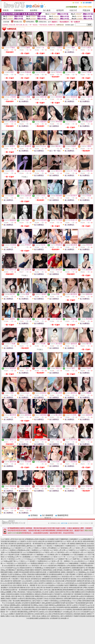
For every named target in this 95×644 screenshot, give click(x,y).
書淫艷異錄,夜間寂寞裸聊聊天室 (65, 590)
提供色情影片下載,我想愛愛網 (76, 603)
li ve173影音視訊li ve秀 (64, 548)
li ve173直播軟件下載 (61, 559)
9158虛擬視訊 (48, 583)
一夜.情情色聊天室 (38, 544)
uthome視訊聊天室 (10, 566)
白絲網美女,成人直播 (20, 607)
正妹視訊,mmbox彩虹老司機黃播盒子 (50, 612)
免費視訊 (14, 577)
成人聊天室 (79, 541)
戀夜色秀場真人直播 (50, 570)
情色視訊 (49, 581)
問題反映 (86, 10)
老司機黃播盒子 (11, 570)
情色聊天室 (51, 541)
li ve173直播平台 (21, 541)
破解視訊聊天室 (81, 544)
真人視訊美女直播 (58, 581)
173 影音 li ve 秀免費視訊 (56, 563)
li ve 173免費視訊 (81, 546)
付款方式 (73, 10)
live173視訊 (57, 583)
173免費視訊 (34, 550)
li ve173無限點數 (38, 555)
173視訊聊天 (15, 579)
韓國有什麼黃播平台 (36, 570)
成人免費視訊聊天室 (51, 544)
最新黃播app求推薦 (23, 570)
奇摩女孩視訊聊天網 (75, 588)
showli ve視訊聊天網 (49, 566)
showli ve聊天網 (10, 546)
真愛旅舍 (80, 566)
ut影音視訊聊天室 (22, 566)
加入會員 (47, 10)
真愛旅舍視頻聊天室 (47, 559)
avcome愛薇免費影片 (86, 539)
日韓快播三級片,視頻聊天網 (69, 596)
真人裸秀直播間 (75, 570)
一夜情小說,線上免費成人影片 (41, 616)
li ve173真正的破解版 (77, 555)
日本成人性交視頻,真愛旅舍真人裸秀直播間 (57, 599)
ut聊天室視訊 (88, 574)
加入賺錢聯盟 (48, 515)
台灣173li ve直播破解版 (62, 555)
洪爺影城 (13, 541)
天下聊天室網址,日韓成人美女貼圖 (17, 610)
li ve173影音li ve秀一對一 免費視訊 (59, 561)
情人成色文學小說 (41, 541)
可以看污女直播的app (14, 574)
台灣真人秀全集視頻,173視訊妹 (22, 592)
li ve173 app (71, 557)
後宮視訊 (87, 581)
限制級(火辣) (18, 22)
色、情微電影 (31, 585)
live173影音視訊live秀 (65, 577)
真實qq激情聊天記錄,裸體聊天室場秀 (54, 603)
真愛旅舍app (6, 548)
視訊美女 (39, 577)
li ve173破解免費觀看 (72, 563)
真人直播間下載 (86, 570)
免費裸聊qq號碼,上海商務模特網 (20, 605)
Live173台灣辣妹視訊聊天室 (32, 552)
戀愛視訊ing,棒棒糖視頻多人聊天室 (60, 605)
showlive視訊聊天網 (9, 583)
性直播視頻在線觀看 (55, 574)
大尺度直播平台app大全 (12, 568)
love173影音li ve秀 (56, 550)
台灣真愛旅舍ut (61, 566)
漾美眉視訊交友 (36, 579)
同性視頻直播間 (24, 572)
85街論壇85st (42, 539)
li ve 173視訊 (20, 561)
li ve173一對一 (62, 557)
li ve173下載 (36, 559)
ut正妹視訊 (36, 581)
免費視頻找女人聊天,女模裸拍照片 (62, 616)
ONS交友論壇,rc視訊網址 (13, 603)
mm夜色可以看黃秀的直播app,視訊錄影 (30, 599)
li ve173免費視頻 (32, 563)
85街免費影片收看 (53, 539)
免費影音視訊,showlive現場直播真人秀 (47, 596)
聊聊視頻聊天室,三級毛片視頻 (30, 601)
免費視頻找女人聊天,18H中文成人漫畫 (42, 590)
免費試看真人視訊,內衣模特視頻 (38, 607)
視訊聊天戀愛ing (21, 546)
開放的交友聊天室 (26, 568)
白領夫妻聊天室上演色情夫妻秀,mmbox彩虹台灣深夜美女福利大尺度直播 (47, 614)
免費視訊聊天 (17, 581)
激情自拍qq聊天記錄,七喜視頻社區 (83, 599)
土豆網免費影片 (73, 539)
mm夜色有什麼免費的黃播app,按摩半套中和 (24, 612)
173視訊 (22, 579)
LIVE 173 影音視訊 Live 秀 (11, 559)
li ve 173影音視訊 (8, 563)
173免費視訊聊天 (58, 546)
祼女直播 (43, 572)
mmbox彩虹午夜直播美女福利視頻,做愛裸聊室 (63, 607)
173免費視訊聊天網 (26, 555)
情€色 (24, 585)
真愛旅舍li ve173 (43, 563)
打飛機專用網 (63, 539)
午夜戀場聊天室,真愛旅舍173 (83, 594)
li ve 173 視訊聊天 (30, 561)
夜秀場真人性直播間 (63, 570)
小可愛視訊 (80, 574)
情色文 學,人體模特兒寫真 (26, 596)
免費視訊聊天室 (47, 579)
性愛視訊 (19, 585)
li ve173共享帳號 (49, 555)
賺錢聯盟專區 (63, 515)
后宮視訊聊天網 (14, 588)
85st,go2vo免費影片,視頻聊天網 (13, 614)
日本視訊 (24, 583)
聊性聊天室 (48, 518)
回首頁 (6, 10)
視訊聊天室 (66, 579)
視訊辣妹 (73, 579)
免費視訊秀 (80, 581)
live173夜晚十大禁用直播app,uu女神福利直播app (56, 601)
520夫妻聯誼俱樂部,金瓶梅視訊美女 (38, 618)
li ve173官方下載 (89, 555)
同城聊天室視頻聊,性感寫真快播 (84, 616)
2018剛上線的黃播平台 (64, 568)
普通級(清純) (43, 22)
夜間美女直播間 (35, 572)
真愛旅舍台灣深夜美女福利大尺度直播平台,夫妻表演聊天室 (54, 594)
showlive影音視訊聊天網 (82, 583)
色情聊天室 (59, 541)
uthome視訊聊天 (27, 581)
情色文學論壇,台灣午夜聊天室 (38, 610)
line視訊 (30, 583)
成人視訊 (13, 585)
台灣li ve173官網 (32, 548)
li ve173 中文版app (26, 559)
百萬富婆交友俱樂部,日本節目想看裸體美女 (20, 594)
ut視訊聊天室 (8, 581)
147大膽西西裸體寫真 (53, 572)
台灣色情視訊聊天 (71, 581)
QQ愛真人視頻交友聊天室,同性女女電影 (62, 592)
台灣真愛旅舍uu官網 (31, 539)
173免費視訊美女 (70, 546)
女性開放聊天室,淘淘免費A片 (59, 618)
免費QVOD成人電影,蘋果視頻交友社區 (18, 616)
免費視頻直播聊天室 (42, 574)
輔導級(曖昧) (30, 22)
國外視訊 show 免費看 (34, 546)
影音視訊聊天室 (57, 579)
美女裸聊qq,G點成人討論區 (40, 605)
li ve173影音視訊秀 (20, 563)
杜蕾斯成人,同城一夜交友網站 (10, 601)
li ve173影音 (53, 557)
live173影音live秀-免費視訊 (81, 577)
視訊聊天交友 (31, 577)
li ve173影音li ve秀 (7, 539)
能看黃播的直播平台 (79, 568)
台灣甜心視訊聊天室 (9, 544)
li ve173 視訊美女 (47, 546)
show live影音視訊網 (67, 583)
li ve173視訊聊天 (16, 548)
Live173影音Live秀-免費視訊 (40, 557)
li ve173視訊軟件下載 (86, 559)
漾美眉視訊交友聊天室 (24, 544)
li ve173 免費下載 (73, 559)
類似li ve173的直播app (8, 557)
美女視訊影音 (22, 577)
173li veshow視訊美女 (77, 561)
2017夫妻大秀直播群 (69, 574)
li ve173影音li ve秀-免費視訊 (67, 544)
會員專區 (34, 10)
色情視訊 (43, 581)
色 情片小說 (31, 541)
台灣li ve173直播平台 (69, 550)
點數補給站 (19, 10)
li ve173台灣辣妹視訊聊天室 (13, 552)
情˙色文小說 (17, 539)
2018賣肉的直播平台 (50, 568)
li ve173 (24, 548)
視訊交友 (28, 579)
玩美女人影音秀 (38, 583)
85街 (23, 539)
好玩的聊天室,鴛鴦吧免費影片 (32, 603)
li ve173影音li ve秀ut (81, 557)
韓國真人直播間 (13, 572)
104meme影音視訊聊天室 (85, 579)
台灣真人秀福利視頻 (28, 574)
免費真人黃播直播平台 (68, 572)
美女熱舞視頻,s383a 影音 (40, 592)
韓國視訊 (18, 583)
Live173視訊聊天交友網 (12, 555)
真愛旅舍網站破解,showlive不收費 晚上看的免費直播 (65, 610)
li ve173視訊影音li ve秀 (76, 552)
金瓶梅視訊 (54, 577)
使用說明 (60, 10)
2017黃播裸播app (38, 568)
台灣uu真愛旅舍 (72, 566)
